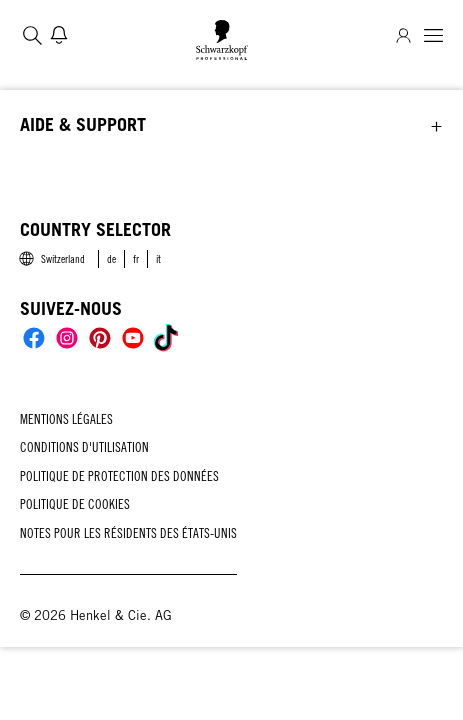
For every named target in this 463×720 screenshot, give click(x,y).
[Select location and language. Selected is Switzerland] (51, 259)
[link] (111, 259)
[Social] (34, 338)
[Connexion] (403, 35)
